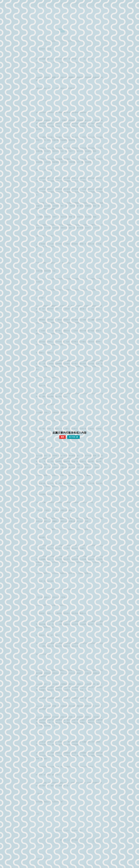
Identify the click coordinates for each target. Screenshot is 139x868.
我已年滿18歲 (73, 437)
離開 (62, 437)
